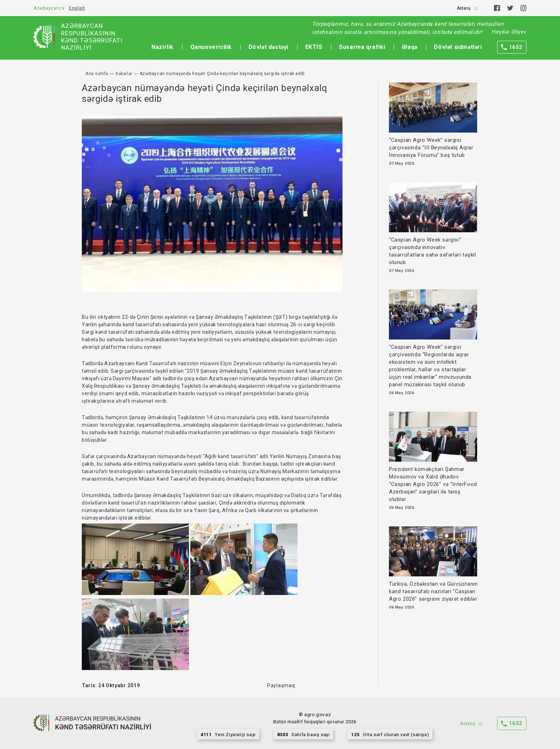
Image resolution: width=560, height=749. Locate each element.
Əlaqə (410, 47)
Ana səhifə (97, 74)
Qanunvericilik (211, 47)
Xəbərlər (124, 74)
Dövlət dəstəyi (269, 47)
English (77, 8)
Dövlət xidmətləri (458, 47)
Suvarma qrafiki (362, 47)
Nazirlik (162, 47)
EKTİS (314, 47)
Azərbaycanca (49, 8)
